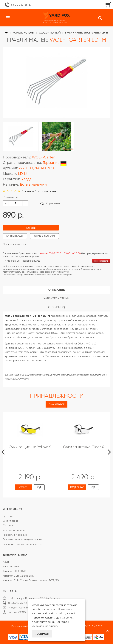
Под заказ (77, 487)
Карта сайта (11, 566)
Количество (11, 197)
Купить (31, 228)
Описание (56, 290)
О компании (10, 521)
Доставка (9, 516)
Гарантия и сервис (15, 535)
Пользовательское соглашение (22, 544)
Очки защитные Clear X (83, 447)
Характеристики (56, 298)
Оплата (8, 525)
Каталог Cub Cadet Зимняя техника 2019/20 (31, 580)
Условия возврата (14, 530)
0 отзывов (28, 191)
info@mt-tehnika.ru (20, 608)
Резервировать (101, 261)
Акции (7, 562)
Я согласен (42, 634)
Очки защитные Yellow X (30, 447)
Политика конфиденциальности (22, 539)
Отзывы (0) (57, 307)
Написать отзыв (46, 191)
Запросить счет (15, 244)
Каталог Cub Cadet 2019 (18, 576)
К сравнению (54, 203)
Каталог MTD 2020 (14, 571)
